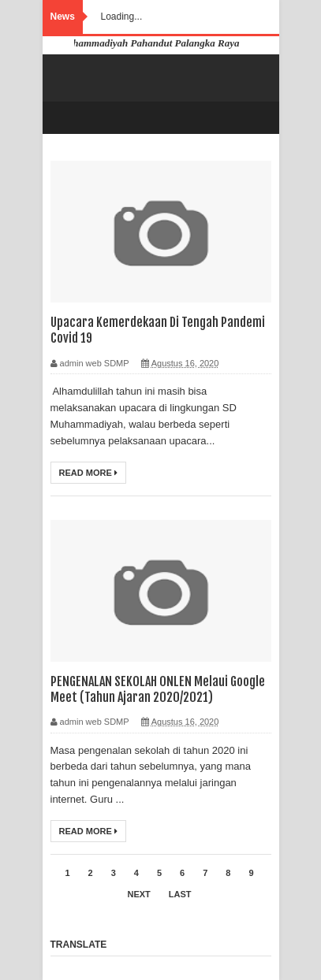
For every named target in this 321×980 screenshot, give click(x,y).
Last (180, 894)
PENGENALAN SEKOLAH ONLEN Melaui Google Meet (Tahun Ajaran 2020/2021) (158, 689)
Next (138, 894)
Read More (88, 473)
